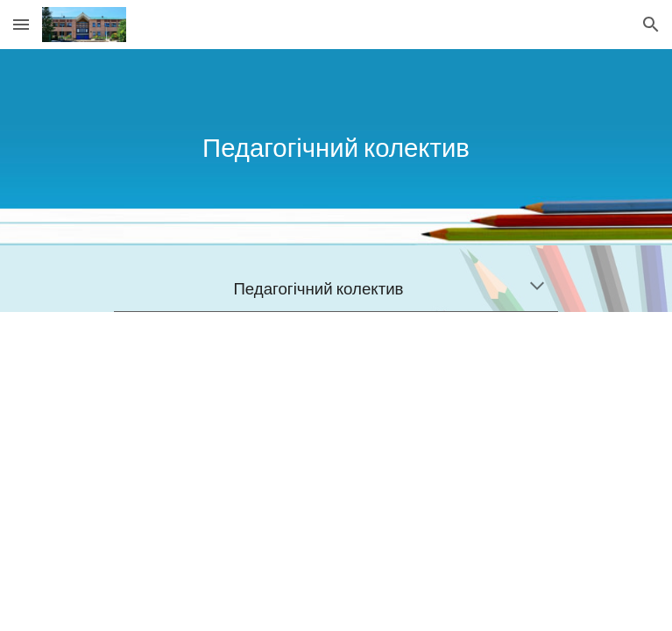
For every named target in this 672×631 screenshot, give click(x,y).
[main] (336, 147)
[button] (21, 24)
